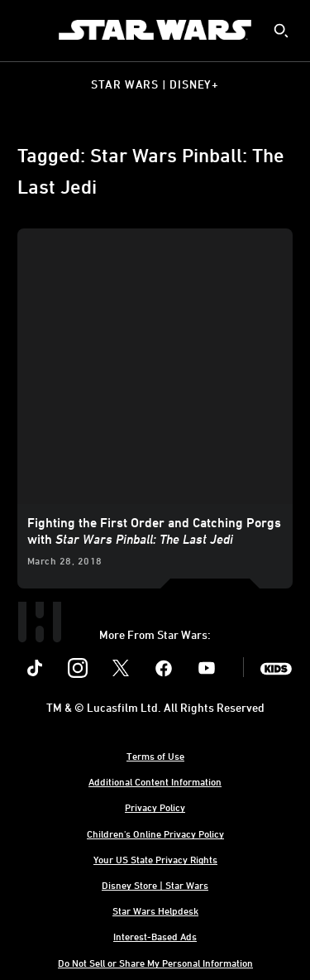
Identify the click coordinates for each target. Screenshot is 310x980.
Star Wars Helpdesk (155, 910)
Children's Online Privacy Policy (155, 833)
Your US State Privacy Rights (155, 859)
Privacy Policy (155, 807)
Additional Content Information (155, 781)
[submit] (281, 31)
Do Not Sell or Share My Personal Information (155, 963)
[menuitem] (26, 30)
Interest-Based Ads (155, 936)
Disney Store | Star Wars (155, 885)
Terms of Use (155, 756)
